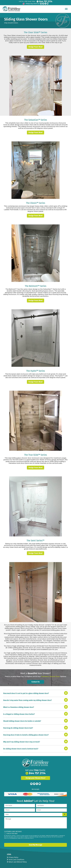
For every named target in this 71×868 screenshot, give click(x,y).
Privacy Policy (13, 853)
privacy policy (11, 835)
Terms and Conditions (16, 855)
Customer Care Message (13, 827)
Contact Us (36, 677)
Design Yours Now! (35, 43)
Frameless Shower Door (50, 672)
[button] (35, 689)
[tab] (35, 689)
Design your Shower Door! (35, 773)
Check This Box (12, 829)
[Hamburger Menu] (66, 9)
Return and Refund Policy (17, 857)
